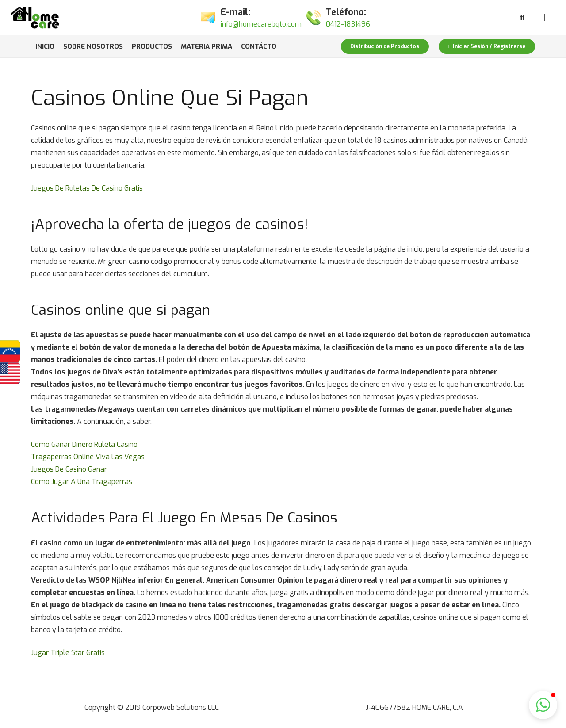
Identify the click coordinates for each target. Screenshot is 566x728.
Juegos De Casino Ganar (69, 469)
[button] (543, 705)
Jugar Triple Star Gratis (68, 653)
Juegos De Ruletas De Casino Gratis (87, 188)
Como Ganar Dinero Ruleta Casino (84, 444)
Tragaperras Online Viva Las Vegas (88, 457)
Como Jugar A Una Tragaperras (82, 482)
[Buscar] (522, 18)
